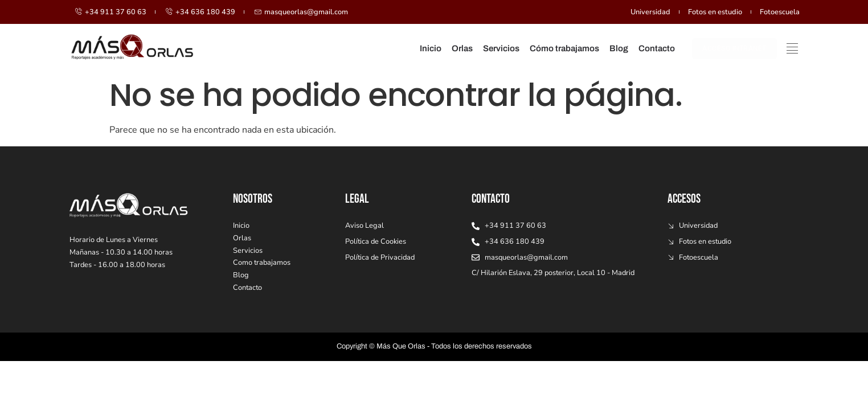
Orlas (462, 48)
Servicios (501, 48)
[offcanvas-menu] (792, 47)
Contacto (657, 48)
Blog (619, 48)
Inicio (431, 48)
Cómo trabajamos (564, 48)
